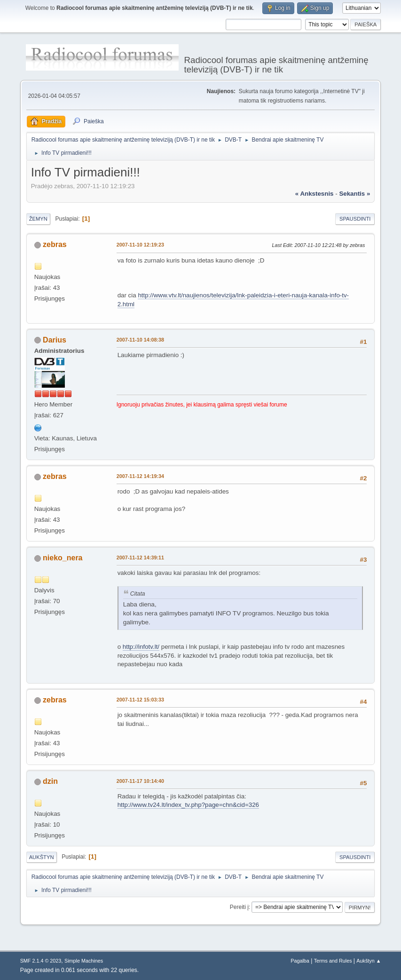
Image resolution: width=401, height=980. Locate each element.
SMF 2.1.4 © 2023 (41, 961)
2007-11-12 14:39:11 (140, 558)
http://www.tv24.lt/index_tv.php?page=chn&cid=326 (188, 805)
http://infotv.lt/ (141, 647)
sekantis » (354, 194)
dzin (50, 781)
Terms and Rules (333, 961)
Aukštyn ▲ (369, 961)
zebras (55, 244)
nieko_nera (63, 558)
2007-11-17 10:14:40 (140, 781)
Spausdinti (355, 219)
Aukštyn (42, 857)
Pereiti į (239, 907)
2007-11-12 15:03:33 (140, 700)
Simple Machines (84, 961)
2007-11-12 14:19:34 (140, 476)
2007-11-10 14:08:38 (140, 340)
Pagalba (300, 961)
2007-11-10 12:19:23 (140, 245)
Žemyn (38, 219)
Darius (55, 340)
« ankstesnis (315, 194)
